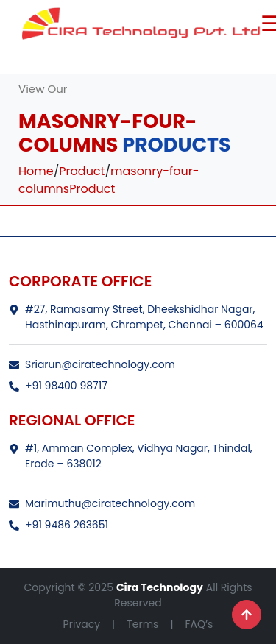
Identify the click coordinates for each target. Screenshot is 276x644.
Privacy (82, 624)
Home (36, 171)
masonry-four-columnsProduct (109, 180)
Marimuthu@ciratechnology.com (102, 503)
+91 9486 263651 (59, 525)
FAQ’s (199, 624)
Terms (142, 624)
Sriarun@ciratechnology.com (92, 364)
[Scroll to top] (247, 615)
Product (82, 171)
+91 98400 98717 (58, 386)
